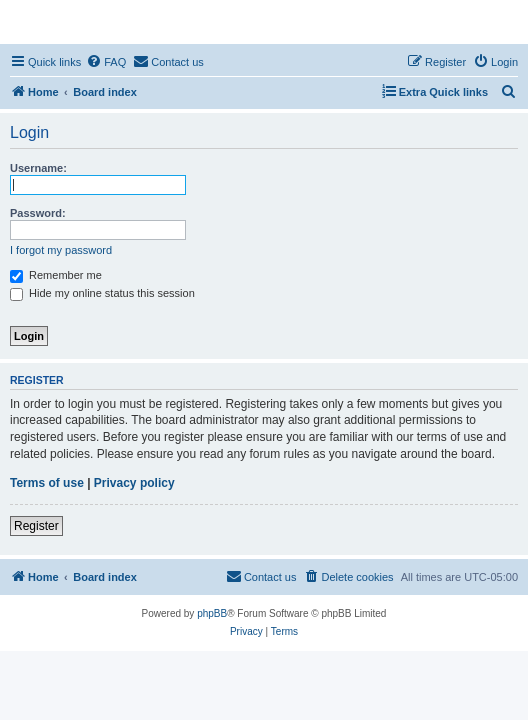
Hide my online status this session (102, 293)
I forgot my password (61, 250)
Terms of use (47, 483)
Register (36, 526)
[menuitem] (106, 62)
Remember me (56, 275)
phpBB (212, 613)
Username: (38, 168)
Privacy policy (134, 483)
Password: (38, 213)
